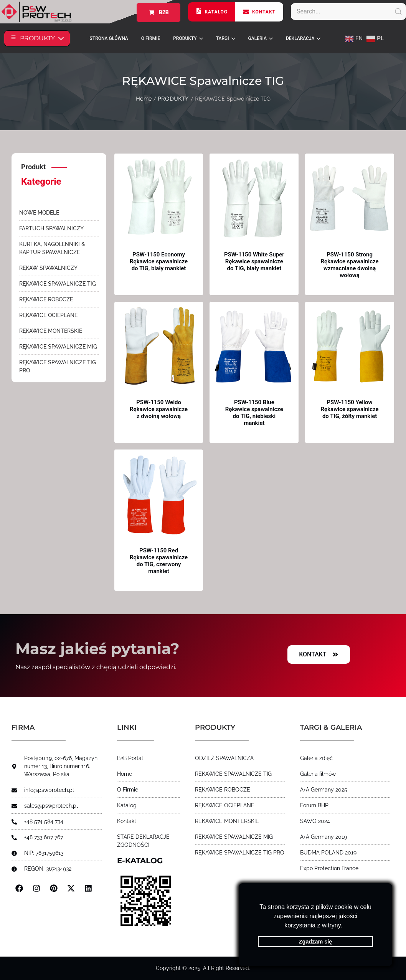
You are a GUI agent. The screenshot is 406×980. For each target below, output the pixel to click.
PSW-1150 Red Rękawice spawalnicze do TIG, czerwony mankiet (159, 561)
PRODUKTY (173, 98)
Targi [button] (226, 38)
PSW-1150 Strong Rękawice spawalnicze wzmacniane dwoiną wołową (350, 265)
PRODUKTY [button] (188, 38)
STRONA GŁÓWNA (109, 38)
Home (144, 98)
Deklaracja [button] (303, 38)
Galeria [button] (261, 38)
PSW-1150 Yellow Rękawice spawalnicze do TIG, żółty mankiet (350, 409)
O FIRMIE (151, 38)
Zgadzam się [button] (315, 942)
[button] (345, 926)
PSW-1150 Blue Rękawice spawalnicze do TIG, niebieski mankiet (254, 413)
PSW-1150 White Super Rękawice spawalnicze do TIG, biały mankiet (254, 261)
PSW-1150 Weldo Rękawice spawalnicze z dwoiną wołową (159, 409)
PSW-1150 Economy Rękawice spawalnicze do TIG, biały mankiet (159, 261)
